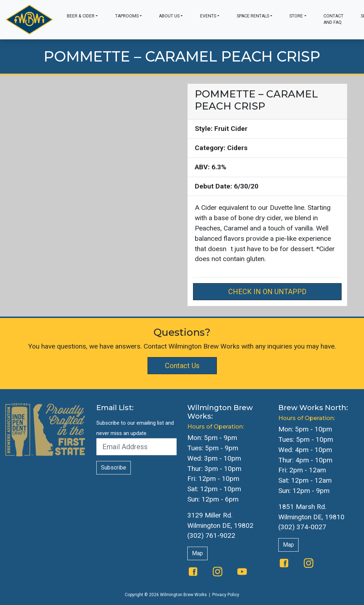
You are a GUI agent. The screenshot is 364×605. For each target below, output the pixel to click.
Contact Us (182, 366)
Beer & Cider (81, 16)
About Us (169, 16)
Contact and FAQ (333, 19)
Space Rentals (253, 16)
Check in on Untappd (267, 292)
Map (197, 553)
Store (296, 16)
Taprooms (127, 16)
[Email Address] (136, 447)
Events (208, 16)
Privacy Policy (226, 595)
